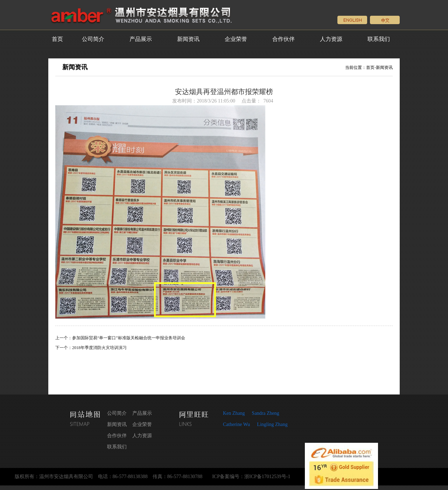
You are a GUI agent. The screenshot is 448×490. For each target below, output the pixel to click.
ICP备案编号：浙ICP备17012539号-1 (251, 477)
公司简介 (93, 39)
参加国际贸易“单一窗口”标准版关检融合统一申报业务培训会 (129, 338)
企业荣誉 (236, 39)
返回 (224, 370)
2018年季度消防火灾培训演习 (99, 348)
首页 (57, 39)
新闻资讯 (188, 39)
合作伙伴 (283, 39)
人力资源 (331, 39)
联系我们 (379, 39)
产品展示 (141, 39)
